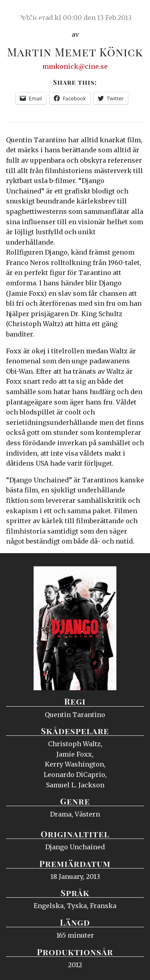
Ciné (26, 14)
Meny (134, 14)
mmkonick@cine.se (75, 66)
